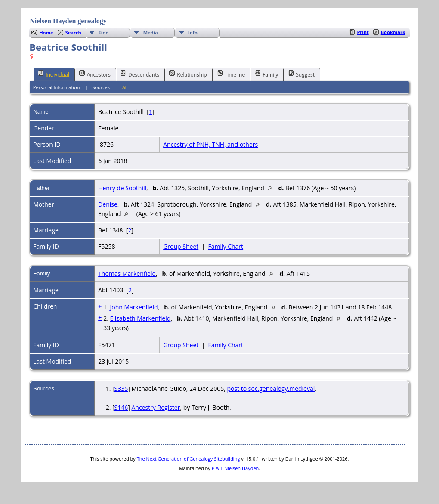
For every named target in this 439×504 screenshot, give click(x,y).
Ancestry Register (156, 407)
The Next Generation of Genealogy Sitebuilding (189, 459)
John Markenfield (134, 307)
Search (73, 32)
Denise (108, 204)
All (125, 87)
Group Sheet (181, 246)
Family (266, 74)
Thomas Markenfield (127, 274)
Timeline (231, 74)
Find (104, 32)
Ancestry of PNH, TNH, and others (210, 144)
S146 (121, 407)
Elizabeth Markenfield (140, 318)
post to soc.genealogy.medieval (271, 388)
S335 (121, 388)
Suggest (301, 74)
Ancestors (95, 74)
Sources (101, 87)
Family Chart (226, 246)
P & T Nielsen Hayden (235, 468)
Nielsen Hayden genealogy (68, 21)
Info (193, 32)
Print (363, 32)
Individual (54, 74)
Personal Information (57, 87)
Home (46, 32)
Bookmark (393, 32)
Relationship (188, 74)
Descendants (140, 74)
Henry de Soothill (122, 188)
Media (151, 32)
